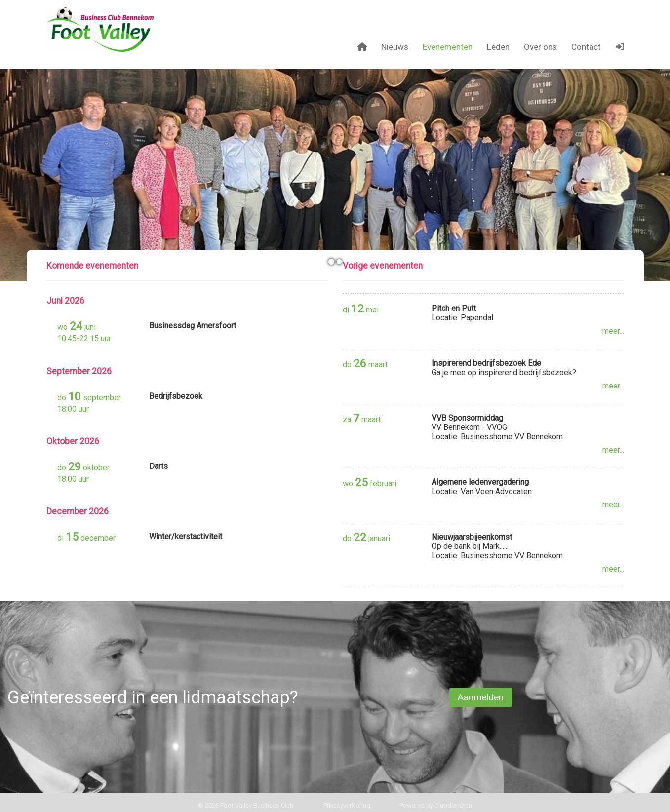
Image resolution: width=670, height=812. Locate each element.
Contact (586, 47)
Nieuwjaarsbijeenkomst (472, 537)
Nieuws (395, 47)
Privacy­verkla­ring (347, 805)
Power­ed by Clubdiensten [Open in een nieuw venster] (436, 805)
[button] (620, 47)
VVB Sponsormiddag (467, 418)
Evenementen (448, 47)
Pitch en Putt (454, 308)
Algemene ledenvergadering (480, 482)
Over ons (540, 47)
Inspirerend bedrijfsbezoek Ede (486, 363)
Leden (498, 47)
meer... (613, 331)
